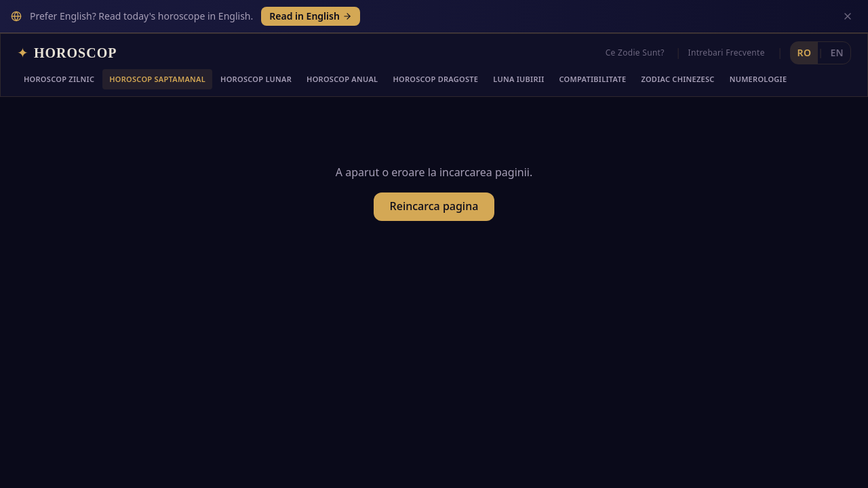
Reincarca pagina (434, 176)
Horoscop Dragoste (435, 46)
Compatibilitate (593, 46)
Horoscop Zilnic (59, 46)
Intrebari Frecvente (727, 19)
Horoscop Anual (342, 46)
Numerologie (758, 46)
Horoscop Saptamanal (157, 46)
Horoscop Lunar (256, 46)
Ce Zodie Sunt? (635, 19)
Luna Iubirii (518, 46)
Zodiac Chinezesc (677, 46)
